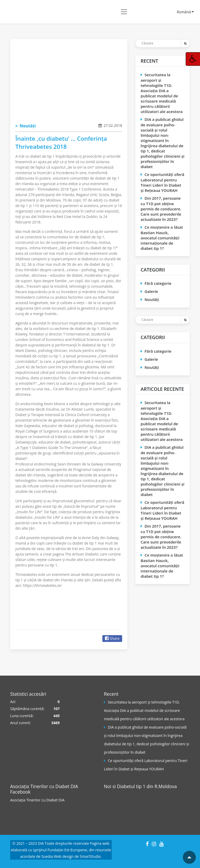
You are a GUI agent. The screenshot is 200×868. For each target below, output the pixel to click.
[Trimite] (185, 43)
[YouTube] (162, 844)
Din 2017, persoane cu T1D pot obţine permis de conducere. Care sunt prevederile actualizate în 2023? (161, 209)
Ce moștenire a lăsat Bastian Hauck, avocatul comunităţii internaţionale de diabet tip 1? (162, 238)
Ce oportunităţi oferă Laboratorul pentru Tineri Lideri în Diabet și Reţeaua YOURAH (162, 182)
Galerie (151, 291)
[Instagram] (154, 844)
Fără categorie (158, 283)
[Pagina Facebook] (123, 810)
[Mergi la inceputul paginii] (189, 857)
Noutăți (26, 126)
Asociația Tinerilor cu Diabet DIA (37, 800)
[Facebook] (147, 844)
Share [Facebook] (112, 638)
